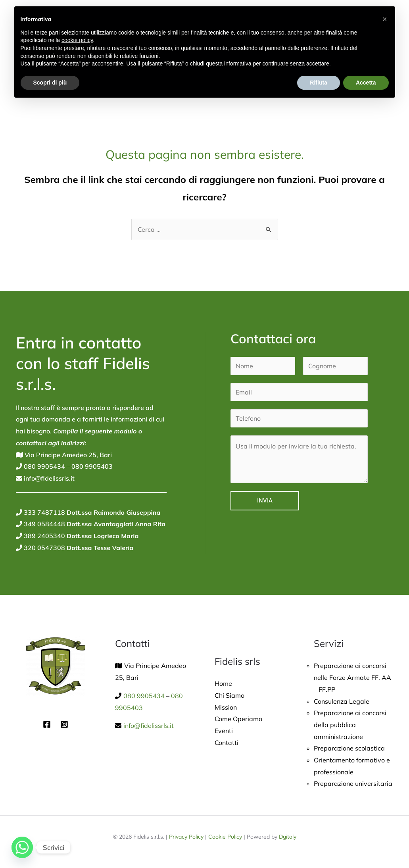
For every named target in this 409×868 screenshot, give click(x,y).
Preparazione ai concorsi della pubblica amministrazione (350, 725)
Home (223, 683)
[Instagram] (64, 724)
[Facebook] (47, 724)
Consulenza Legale (342, 701)
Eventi (224, 731)
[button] (385, 19)
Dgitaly (288, 837)
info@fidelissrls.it (48, 478)
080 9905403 (91, 466)
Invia (265, 500)
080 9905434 (44, 466)
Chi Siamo (229, 695)
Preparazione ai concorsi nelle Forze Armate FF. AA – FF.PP (352, 677)
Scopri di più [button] (50, 83)
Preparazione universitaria (353, 783)
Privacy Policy (186, 837)
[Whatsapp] (22, 847)
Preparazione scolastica (349, 748)
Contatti (227, 743)
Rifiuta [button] (319, 83)
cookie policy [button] (77, 40)
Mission (226, 707)
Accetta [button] (366, 83)
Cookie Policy (225, 837)
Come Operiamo (238, 719)
